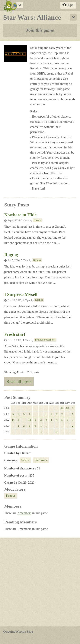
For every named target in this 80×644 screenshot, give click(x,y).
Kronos (37, 220)
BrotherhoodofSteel (45, 340)
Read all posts (19, 381)
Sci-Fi (25, 460)
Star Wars (41, 460)
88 (67, 408)
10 (62, 408)
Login (68, 5)
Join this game (40, 30)
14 (13, 420)
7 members (24, 513)
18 (30, 420)
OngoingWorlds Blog (18, 631)
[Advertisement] (40, 582)
